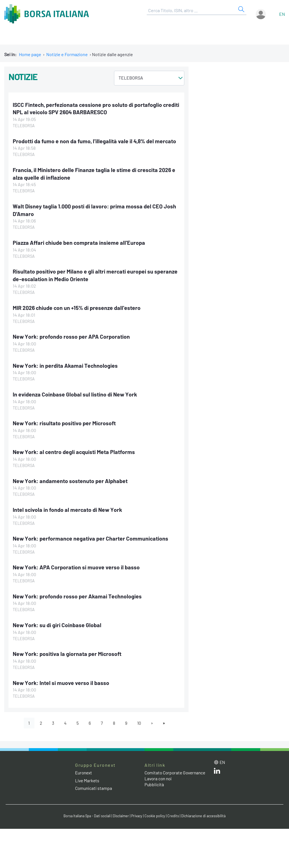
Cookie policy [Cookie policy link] (156, 814)
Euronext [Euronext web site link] (84, 771)
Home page (30, 54)
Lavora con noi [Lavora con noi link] (159, 782)
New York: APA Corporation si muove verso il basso (77, 565)
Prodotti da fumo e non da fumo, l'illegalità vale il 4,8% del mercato (96, 141)
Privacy (137, 814)
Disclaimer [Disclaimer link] (121, 814)
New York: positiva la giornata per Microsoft (68, 652)
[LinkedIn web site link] (217, 770)
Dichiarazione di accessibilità (205, 814)
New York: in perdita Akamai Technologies (66, 364)
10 (140, 721)
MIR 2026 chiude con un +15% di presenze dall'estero (78, 307)
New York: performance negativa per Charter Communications (92, 537)
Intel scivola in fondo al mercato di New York (68, 508)
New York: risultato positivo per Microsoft (65, 422)
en (282, 14)
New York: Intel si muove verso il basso (62, 680)
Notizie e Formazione (67, 54)
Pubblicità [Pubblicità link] (154, 788)
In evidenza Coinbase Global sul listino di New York (76, 393)
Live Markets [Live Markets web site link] (88, 778)
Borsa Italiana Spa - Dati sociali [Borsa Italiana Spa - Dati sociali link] (85, 814)
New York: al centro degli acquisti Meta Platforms (75, 450)
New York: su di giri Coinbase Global (57, 623)
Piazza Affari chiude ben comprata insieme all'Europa (80, 242)
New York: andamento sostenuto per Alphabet (71, 479)
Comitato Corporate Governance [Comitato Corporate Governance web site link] (164, 774)
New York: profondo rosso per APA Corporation (72, 336)
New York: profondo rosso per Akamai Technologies (78, 594)
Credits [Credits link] (174, 814)
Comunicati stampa (94, 786)
